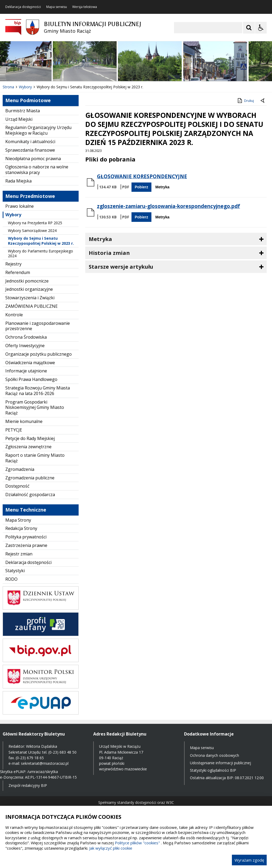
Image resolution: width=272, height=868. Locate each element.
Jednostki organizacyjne (29, 289)
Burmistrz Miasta (23, 111)
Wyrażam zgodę (249, 860)
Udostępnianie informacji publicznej (220, 763)
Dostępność (17, 486)
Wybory (13, 215)
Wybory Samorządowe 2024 (32, 231)
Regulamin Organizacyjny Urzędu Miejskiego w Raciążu (38, 130)
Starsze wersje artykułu (121, 267)
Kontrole (14, 315)
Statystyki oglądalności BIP (213, 770)
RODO (11, 579)
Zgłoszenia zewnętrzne (28, 447)
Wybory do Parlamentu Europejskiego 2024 (41, 253)
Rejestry (13, 264)
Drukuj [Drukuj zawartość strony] (245, 101)
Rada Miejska (18, 181)
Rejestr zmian (19, 554)
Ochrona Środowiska (26, 337)
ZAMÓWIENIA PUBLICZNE (31, 306)
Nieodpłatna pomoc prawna (33, 159)
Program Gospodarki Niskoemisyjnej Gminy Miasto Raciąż (35, 408)
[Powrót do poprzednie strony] (263, 101)
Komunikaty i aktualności (30, 142)
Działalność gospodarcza (30, 495)
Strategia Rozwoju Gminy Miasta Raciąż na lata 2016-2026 (38, 391)
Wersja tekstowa (85, 7)
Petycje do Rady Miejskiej (30, 438)
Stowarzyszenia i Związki (30, 298)
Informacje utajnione (26, 371)
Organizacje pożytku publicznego (39, 354)
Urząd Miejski (19, 119)
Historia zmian (109, 253)
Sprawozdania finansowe (30, 150)
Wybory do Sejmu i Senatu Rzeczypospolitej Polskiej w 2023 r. (41, 241)
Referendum (18, 272)
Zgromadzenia (20, 469)
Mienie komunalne (24, 421)
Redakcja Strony (21, 528)
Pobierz (141, 187)
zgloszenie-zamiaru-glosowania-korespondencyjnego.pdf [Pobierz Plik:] (169, 206)
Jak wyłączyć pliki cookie (111, 848)
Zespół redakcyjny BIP (28, 785)
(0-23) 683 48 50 (62, 752)
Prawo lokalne (20, 206)
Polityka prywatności (26, 537)
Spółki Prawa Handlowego (31, 379)
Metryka (162, 187)
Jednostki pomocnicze (27, 281)
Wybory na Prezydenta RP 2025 (35, 223)
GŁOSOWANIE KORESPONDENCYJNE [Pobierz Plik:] (142, 176)
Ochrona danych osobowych (214, 755)
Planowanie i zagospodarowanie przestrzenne (38, 326)
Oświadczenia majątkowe (30, 363)
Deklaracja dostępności (23, 7)
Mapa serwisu (57, 7)
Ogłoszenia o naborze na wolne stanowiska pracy (37, 170)
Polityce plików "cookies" (137, 843)
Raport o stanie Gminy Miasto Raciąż (35, 458)
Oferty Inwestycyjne (25, 346)
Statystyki (15, 571)
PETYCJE (14, 430)
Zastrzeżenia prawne (26, 545)
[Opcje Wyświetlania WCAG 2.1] (261, 28)
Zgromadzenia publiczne (30, 478)
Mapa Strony (18, 520)
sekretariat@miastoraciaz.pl (45, 763)
